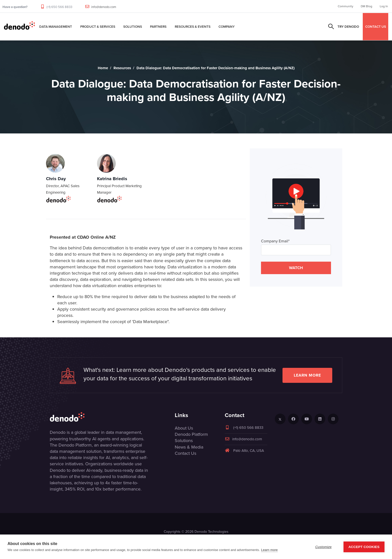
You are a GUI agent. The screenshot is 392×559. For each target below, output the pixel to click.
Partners (158, 26)
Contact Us (185, 453)
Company (227, 26)
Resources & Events (193, 26)
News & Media (189, 447)
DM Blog (366, 6)
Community (345, 6)
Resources (122, 68)
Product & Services (98, 26)
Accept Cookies (364, 547)
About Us (184, 428)
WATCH (296, 268)
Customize (323, 547)
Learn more (307, 375)
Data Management (56, 26)
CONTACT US (376, 26)
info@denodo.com (104, 7)
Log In (384, 6)
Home (103, 68)
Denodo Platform (191, 434)
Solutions (133, 26)
